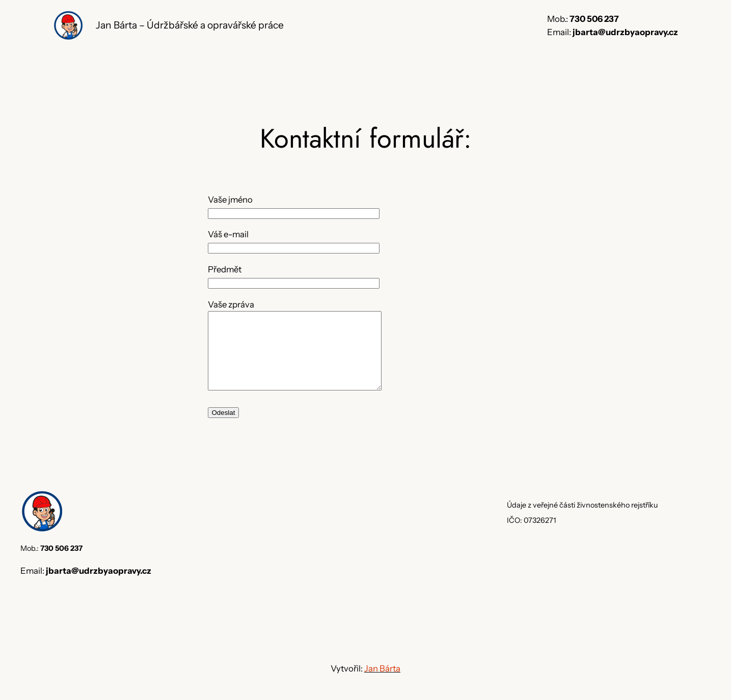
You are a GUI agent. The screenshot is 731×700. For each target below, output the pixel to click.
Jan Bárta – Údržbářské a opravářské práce (190, 25)
